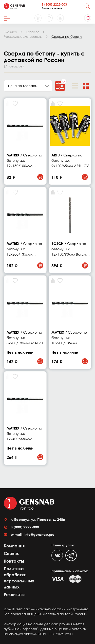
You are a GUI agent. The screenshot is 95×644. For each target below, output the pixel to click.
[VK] (57, 555)
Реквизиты (15, 595)
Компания (14, 546)
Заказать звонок (52, 8)
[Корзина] (38, 18)
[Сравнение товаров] (60, 18)
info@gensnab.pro (39, 534)
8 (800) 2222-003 (54, 4)
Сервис (12, 553)
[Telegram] (71, 555)
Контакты (14, 561)
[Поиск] (87, 6)
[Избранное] (49, 18)
